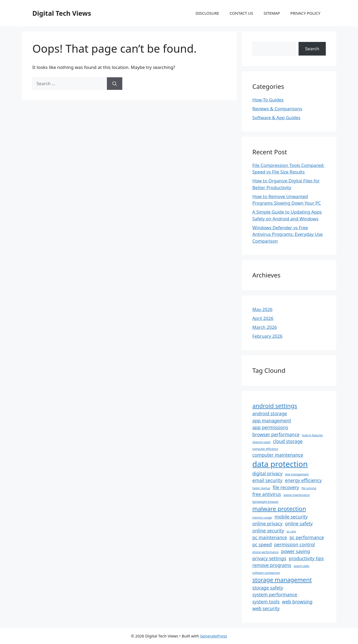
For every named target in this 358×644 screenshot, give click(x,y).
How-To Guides (268, 100)
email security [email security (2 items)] (268, 480)
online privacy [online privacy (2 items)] (268, 523)
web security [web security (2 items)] (266, 608)
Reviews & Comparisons (277, 109)
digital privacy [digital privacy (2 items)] (268, 473)
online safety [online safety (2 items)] (299, 523)
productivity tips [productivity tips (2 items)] (306, 558)
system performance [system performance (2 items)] (275, 594)
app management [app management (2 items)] (272, 421)
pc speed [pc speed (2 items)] (262, 544)
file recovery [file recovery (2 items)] (286, 487)
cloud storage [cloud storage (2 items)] (288, 441)
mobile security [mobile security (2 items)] (291, 517)
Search (312, 49)
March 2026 (265, 327)
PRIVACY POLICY (305, 13)
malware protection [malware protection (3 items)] (279, 509)
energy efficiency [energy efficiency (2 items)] (303, 480)
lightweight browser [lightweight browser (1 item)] (266, 502)
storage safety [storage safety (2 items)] (268, 588)
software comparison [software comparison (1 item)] (266, 573)
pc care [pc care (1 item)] (291, 531)
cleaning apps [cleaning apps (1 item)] (261, 442)
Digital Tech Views (62, 13)
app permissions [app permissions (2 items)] (270, 427)
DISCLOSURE (207, 13)
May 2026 (263, 309)
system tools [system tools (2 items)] (266, 602)
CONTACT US (241, 13)
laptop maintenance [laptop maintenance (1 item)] (296, 495)
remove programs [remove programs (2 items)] (272, 565)
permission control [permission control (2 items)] (294, 544)
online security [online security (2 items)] (268, 531)
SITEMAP (272, 13)
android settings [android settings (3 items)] (275, 406)
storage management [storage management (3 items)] (282, 580)
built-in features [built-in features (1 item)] (312, 435)
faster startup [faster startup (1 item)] (261, 488)
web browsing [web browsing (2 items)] (297, 602)
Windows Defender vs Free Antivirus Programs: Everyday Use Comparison (288, 234)
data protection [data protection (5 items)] (280, 464)
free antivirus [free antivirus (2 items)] (267, 494)
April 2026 (263, 318)
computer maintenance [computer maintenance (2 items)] (278, 455)
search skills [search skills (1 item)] (301, 566)
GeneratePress (214, 636)
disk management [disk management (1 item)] (297, 474)
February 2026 (268, 336)
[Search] (115, 84)
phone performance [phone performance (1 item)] (266, 552)
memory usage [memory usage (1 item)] (262, 517)
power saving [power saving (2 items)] (296, 551)
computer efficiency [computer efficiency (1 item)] (265, 449)
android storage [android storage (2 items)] (270, 413)
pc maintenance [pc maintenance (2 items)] (270, 537)
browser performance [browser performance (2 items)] (276, 434)
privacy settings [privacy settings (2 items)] (269, 558)
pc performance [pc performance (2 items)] (307, 537)
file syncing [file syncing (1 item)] (309, 488)
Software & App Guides (277, 118)
